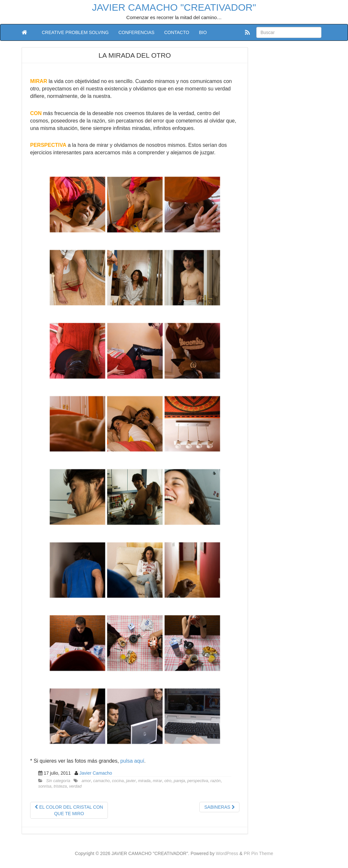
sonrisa (45, 786)
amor (86, 781)
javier (131, 781)
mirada (144, 781)
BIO (203, 32)
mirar (158, 781)
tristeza (60, 786)
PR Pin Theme (258, 853)
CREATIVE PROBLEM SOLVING (75, 32)
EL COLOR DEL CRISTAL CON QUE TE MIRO (69, 810)
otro (168, 781)
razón (215, 781)
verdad (75, 786)
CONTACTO (177, 32)
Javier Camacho (96, 773)
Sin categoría (58, 781)
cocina (118, 781)
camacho (101, 781)
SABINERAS (219, 807)
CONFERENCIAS (136, 32)
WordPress (227, 853)
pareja (179, 781)
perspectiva (198, 781)
